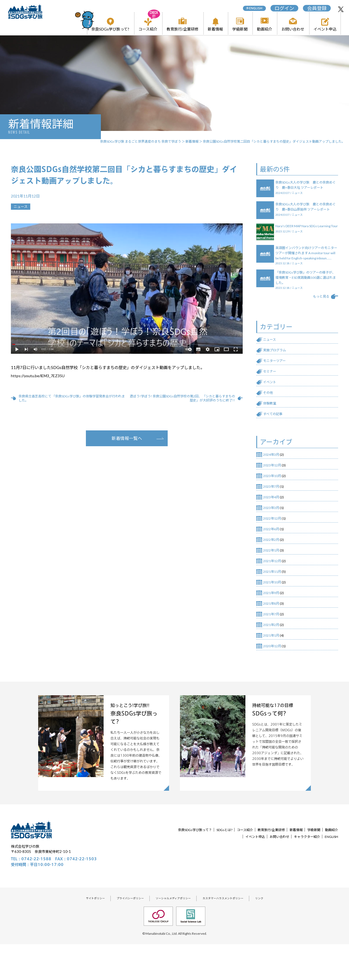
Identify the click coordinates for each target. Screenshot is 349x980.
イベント (271, 397)
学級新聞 (240, 29)
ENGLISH (330, 870)
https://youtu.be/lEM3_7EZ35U (40, 376)
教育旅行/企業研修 (183, 29)
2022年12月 (275, 542)
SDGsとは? (229, 863)
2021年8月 (273, 633)
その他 (269, 409)
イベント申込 (325, 29)
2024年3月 (273, 473)
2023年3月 (273, 530)
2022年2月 (273, 565)
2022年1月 (273, 576)
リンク (272, 933)
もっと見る (319, 307)
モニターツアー (277, 374)
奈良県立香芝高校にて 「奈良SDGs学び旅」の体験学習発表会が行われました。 (71, 398)
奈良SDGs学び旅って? (110, 29)
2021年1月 (273, 668)
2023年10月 (275, 496)
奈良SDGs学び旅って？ (195, 863)
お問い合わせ (293, 29)
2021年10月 (275, 610)
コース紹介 (148, 25)
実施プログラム (277, 363)
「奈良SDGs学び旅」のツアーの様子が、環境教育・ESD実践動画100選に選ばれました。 (306, 290)
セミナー (271, 386)
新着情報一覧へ (127, 438)
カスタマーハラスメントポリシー (230, 933)
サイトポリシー (84, 933)
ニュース (271, 351)
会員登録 (315, 7)
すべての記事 (275, 431)
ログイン (282, 7)
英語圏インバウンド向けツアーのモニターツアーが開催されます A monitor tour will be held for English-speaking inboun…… (306, 263)
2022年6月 (273, 553)
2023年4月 (273, 519)
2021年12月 (275, 588)
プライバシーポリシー (124, 933)
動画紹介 (264, 29)
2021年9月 (273, 622)
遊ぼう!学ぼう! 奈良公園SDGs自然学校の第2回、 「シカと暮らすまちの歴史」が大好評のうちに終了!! (181, 398)
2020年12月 (275, 679)
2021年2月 (273, 656)
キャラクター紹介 (302, 870)
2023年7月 (273, 507)
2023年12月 (275, 484)
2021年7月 (273, 645)
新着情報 (215, 29)
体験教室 (271, 420)
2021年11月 (275, 599)
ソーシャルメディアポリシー (173, 933)
